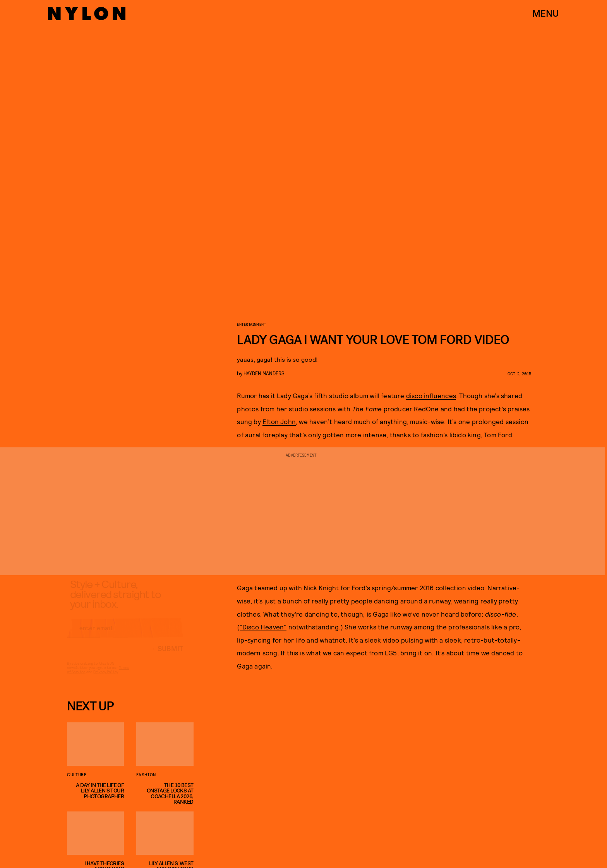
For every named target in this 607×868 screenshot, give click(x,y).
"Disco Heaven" (263, 627)
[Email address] (125, 635)
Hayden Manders (264, 373)
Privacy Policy (105, 679)
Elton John (279, 421)
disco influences (431, 395)
